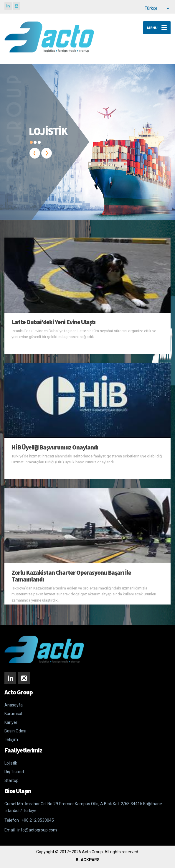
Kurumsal (13, 714)
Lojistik (11, 763)
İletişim (11, 739)
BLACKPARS (88, 860)
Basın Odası (15, 731)
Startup (11, 780)
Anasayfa (14, 705)
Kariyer (11, 722)
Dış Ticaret (14, 772)
